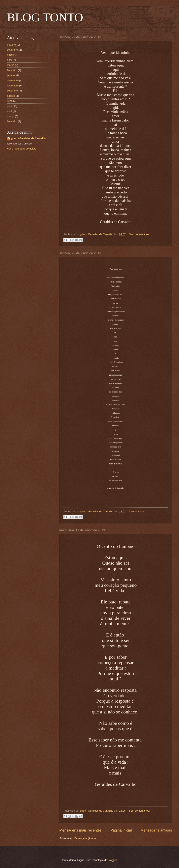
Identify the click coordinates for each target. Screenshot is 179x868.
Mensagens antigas (156, 830)
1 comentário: (137, 511)
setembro (12, 50)
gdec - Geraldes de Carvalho (29, 138)
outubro (11, 45)
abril (9, 60)
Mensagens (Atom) (85, 838)
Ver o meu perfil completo (22, 149)
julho (10, 101)
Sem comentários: (139, 234)
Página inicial (121, 830)
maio (10, 55)
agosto (11, 96)
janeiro (11, 75)
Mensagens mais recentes (80, 830)
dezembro (13, 80)
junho (10, 106)
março (11, 65)
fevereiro (12, 70)
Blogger (112, 860)
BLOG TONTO (45, 17)
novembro (13, 86)
